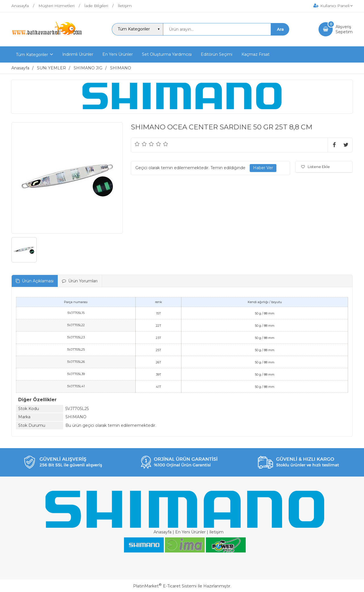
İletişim (216, 532)
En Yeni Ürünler (190, 532)
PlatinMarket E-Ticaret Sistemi (165, 586)
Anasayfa (163, 532)
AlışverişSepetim (344, 29)
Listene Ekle (316, 167)
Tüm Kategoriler (32, 55)
